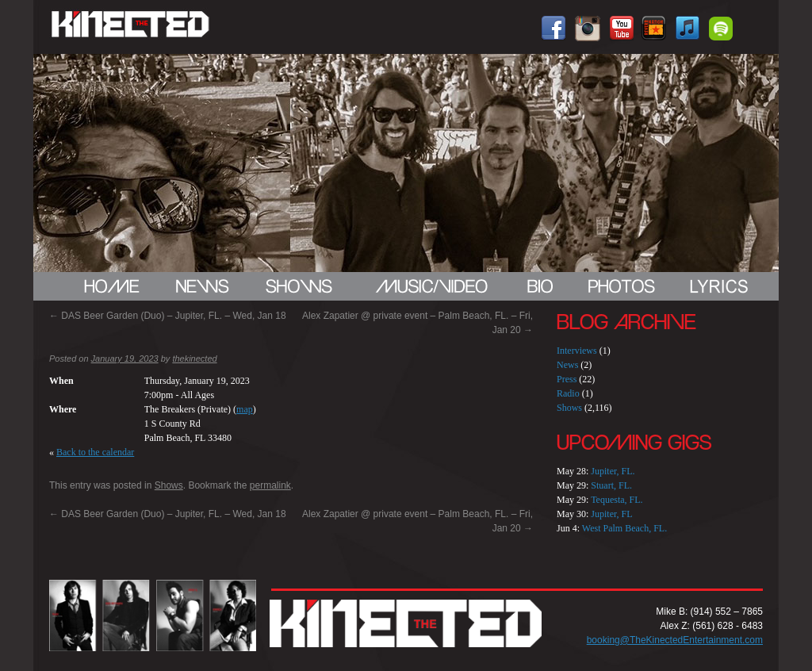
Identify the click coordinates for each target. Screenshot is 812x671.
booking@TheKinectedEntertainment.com (675, 640)
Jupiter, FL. (613, 471)
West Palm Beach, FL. (624, 528)
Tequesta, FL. (617, 500)
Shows (169, 485)
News (567, 365)
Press (567, 379)
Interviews (577, 351)
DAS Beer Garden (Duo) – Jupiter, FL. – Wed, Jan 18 (168, 316)
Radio (568, 393)
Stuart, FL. (611, 485)
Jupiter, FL (611, 514)
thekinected (194, 359)
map (245, 409)
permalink (270, 485)
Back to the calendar (95, 452)
